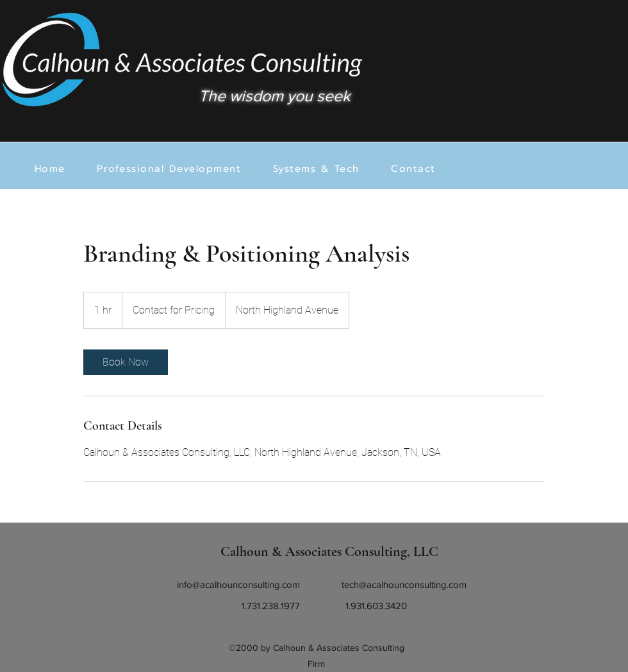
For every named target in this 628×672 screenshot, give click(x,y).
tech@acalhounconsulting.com (404, 584)
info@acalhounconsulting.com (238, 584)
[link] (126, 362)
